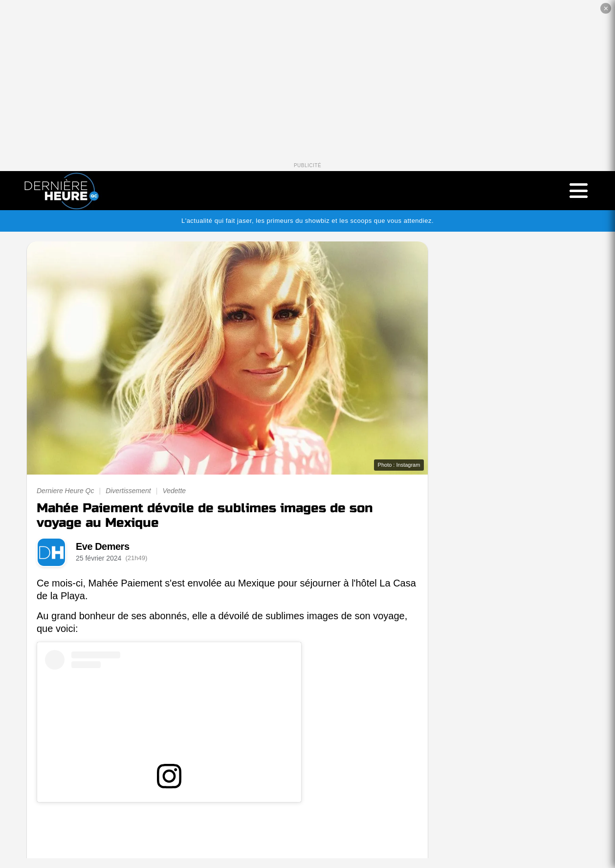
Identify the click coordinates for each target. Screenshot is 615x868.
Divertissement (128, 491)
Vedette (174, 491)
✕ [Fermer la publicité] (606, 9)
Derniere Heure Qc (66, 491)
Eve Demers (103, 546)
